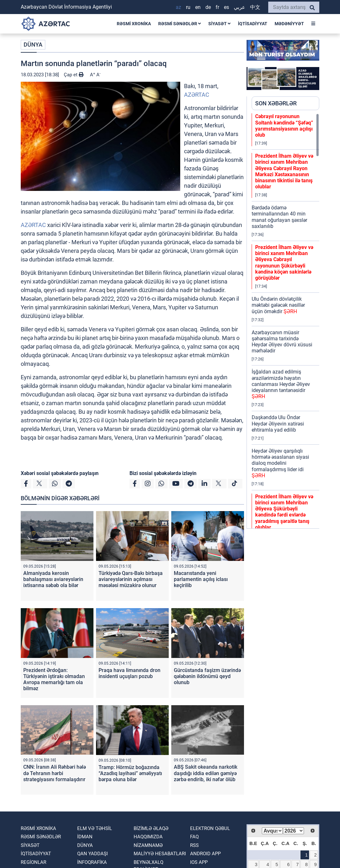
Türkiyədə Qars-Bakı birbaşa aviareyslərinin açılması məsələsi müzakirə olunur (131, 579)
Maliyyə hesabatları (160, 854)
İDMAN (85, 837)
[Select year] (293, 831)
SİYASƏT (219, 24)
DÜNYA (33, 45)
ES (226, 7)
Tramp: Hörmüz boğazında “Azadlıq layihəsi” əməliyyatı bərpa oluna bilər (130, 773)
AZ (178, 7)
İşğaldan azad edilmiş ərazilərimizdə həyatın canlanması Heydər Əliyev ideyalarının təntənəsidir (281, 384)
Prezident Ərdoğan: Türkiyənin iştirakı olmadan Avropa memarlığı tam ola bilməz (54, 679)
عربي (240, 7)
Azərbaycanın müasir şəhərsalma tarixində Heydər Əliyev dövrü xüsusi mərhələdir (282, 342)
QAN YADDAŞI (92, 854)
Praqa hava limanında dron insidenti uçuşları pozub (129, 673)
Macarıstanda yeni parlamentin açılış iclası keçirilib (201, 579)
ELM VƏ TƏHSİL (95, 828)
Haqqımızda (148, 837)
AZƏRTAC (197, 95)
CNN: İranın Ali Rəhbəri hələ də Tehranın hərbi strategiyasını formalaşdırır (55, 773)
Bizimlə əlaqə (151, 828)
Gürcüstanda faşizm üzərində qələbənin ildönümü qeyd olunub (207, 676)
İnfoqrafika (92, 862)
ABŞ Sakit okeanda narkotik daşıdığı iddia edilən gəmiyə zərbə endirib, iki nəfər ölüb (206, 773)
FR (217, 7)
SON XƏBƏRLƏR (276, 103)
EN (198, 7)
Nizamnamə (148, 845)
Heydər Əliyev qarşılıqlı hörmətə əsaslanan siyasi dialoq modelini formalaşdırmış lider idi (280, 463)
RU (188, 7)
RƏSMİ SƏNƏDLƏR (180, 24)
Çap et (74, 75)
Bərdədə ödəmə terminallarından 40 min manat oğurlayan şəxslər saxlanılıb (279, 217)
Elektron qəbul (210, 828)
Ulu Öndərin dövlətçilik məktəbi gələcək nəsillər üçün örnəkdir (278, 305)
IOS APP (199, 862)
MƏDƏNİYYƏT (289, 24)
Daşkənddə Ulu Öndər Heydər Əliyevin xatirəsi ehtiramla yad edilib (278, 423)
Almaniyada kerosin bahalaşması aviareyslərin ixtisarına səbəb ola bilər (53, 579)
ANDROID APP (205, 854)
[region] (285, 321)
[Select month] (272, 831)
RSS (194, 845)
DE (208, 7)
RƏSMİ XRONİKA (134, 24)
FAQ (194, 837)
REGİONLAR (33, 862)
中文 (255, 7)
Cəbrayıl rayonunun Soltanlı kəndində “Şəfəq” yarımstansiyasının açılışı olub (284, 126)
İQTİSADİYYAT (253, 24)
